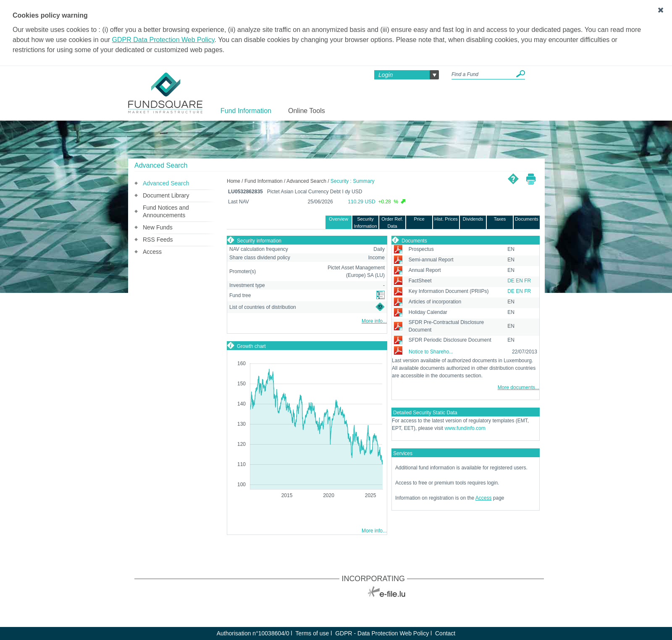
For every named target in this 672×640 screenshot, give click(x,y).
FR (528, 281)
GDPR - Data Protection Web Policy (382, 633)
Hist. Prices (446, 219)
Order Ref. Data (392, 223)
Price (419, 219)
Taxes (500, 219)
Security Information (365, 223)
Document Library (166, 195)
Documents (527, 219)
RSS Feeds (158, 240)
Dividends (473, 219)
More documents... (518, 387)
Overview (339, 219)
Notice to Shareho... (431, 352)
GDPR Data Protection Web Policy (163, 40)
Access (152, 252)
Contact (445, 633)
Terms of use (312, 633)
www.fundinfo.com (465, 428)
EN (519, 281)
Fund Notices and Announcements (166, 211)
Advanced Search (166, 183)
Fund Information (246, 111)
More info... (374, 321)
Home (234, 181)
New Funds (158, 227)
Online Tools (307, 111)
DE (511, 281)
